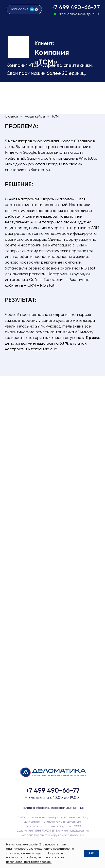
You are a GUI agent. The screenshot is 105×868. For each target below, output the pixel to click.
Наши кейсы (35, 117)
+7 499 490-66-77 (76, 7)
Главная (11, 117)
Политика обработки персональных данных (53, 808)
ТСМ (55, 117)
